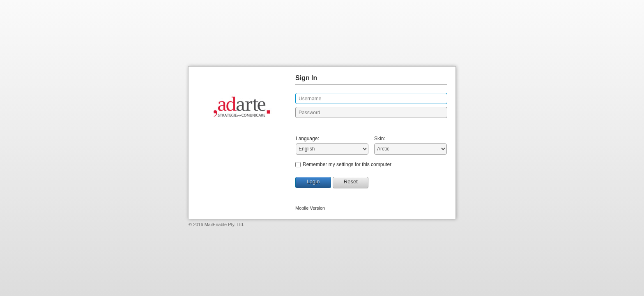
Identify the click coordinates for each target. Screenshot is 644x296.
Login (313, 182)
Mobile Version (310, 208)
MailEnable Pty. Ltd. (224, 224)
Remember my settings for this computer (347, 164)
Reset (351, 182)
